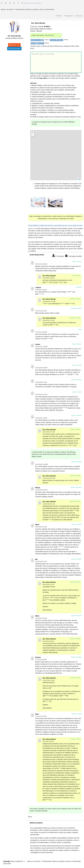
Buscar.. (79, 16)
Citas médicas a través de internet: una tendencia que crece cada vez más (55, 225)
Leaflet (79, 179)
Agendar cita (14, 45)
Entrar (59, 16)
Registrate (69, 16)
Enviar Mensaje (14, 49)
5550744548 (37, 43)
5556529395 (56, 40)
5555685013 (37, 40)
